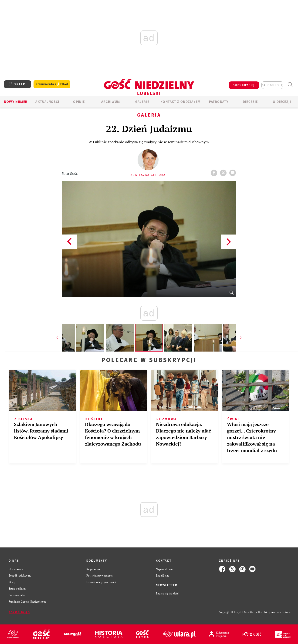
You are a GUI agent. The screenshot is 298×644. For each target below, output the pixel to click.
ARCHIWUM (111, 102)
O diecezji (282, 102)
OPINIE (79, 102)
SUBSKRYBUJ (244, 85)
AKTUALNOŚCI (47, 102)
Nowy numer (16, 102)
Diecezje (250, 102)
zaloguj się (272, 85)
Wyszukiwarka (290, 85)
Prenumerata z (52, 84)
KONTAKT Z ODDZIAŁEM (181, 102)
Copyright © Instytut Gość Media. (239, 612)
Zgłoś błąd (19, 612)
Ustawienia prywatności (101, 582)
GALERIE (142, 102)
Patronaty (219, 102)
